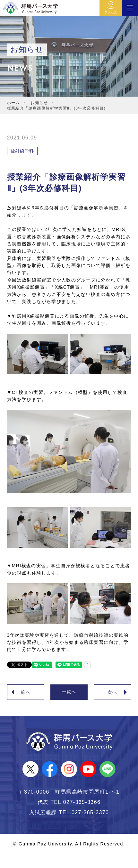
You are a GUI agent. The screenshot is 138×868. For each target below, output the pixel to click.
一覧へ (69, 692)
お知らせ (39, 103)
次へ (112, 692)
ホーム (13, 103)
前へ (26, 692)
